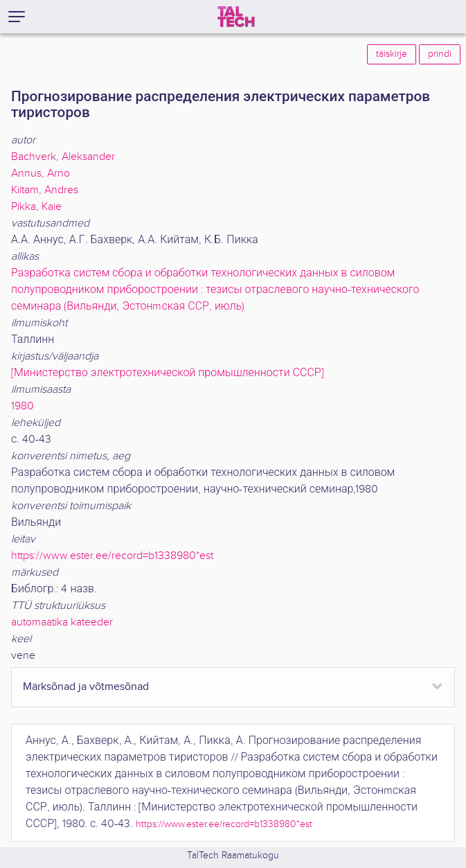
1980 (23, 406)
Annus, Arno (41, 174)
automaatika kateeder (62, 622)
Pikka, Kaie (36, 207)
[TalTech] (236, 17)
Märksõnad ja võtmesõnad (86, 687)
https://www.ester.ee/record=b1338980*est (112, 556)
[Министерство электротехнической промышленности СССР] (168, 373)
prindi (440, 54)
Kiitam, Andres (45, 190)
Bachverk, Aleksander (63, 157)
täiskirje (392, 54)
